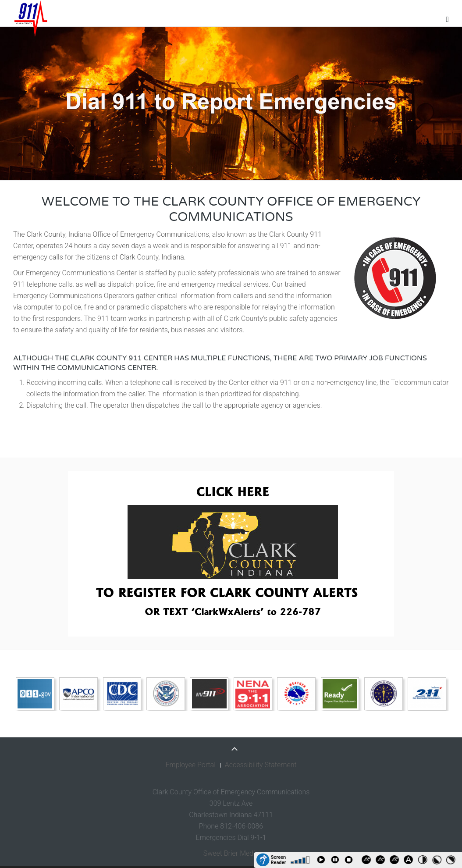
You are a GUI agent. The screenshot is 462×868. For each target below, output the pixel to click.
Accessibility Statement (261, 765)
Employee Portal (190, 765)
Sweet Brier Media (231, 853)
